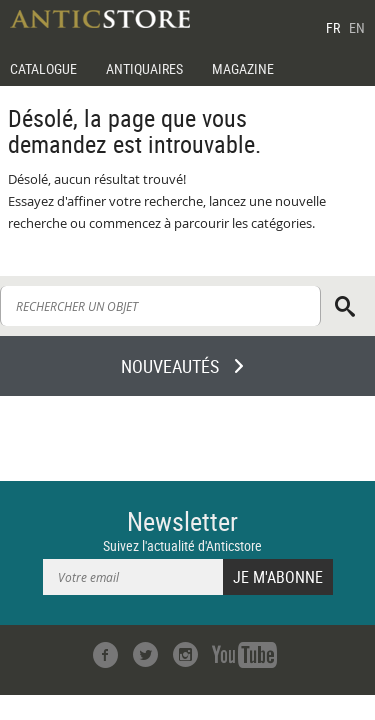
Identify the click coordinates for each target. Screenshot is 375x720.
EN (357, 27)
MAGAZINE (243, 68)
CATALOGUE (43, 68)
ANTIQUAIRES (144, 68)
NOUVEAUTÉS (170, 366)
